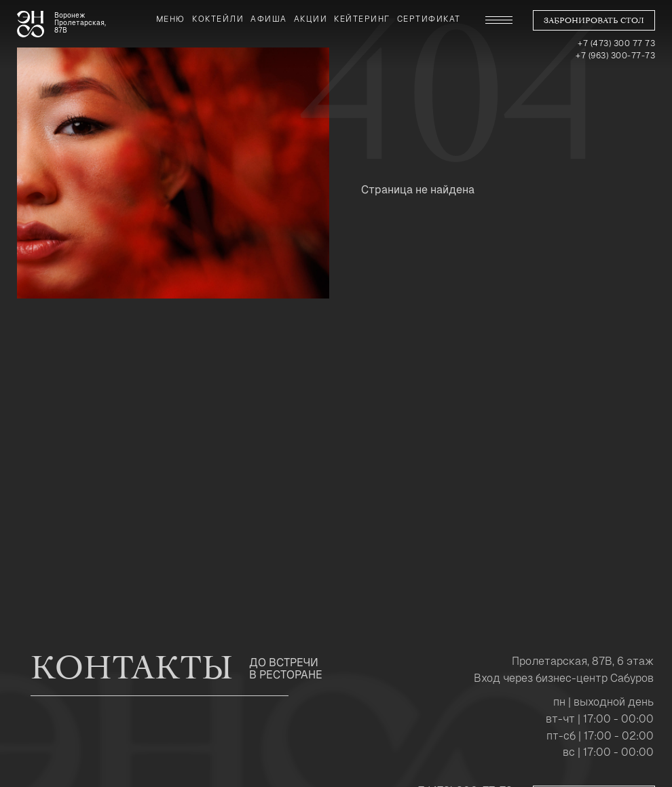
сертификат (429, 19)
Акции (311, 19)
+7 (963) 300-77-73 (615, 56)
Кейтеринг (362, 19)
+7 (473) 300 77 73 (616, 43)
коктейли (218, 19)
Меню (171, 19)
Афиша (269, 19)
